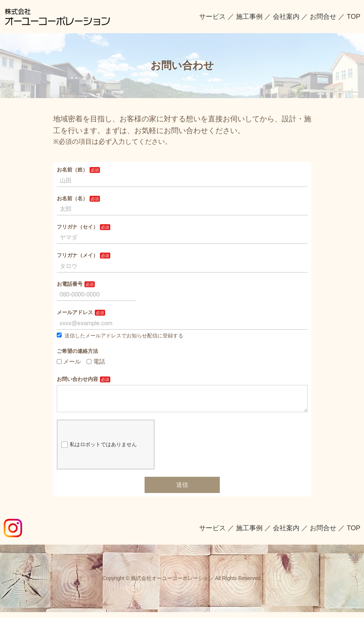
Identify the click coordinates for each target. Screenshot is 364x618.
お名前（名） (72, 198)
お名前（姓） (72, 170)
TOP (353, 17)
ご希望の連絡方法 (77, 351)
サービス (212, 17)
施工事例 (249, 17)
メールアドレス (75, 312)
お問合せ (323, 17)
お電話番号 (70, 284)
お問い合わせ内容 (77, 379)
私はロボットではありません (99, 451)
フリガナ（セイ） (77, 227)
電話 (96, 362)
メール (69, 362)
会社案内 (286, 17)
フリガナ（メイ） (77, 255)
